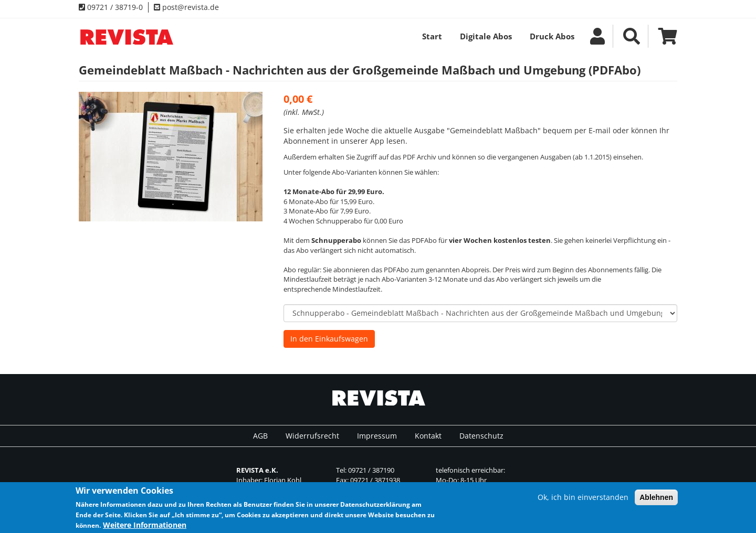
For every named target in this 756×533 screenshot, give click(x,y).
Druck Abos (552, 36)
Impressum (377, 436)
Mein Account (597, 36)
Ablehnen (656, 499)
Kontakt (428, 436)
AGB (260, 436)
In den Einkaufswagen (329, 339)
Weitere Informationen (145, 527)
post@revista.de (186, 7)
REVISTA (126, 37)
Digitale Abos (486, 36)
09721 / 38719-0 (111, 7)
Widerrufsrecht (312, 436)
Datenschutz (481, 436)
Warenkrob (664, 36)
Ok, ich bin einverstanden (583, 499)
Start (432, 36)
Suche (632, 36)
